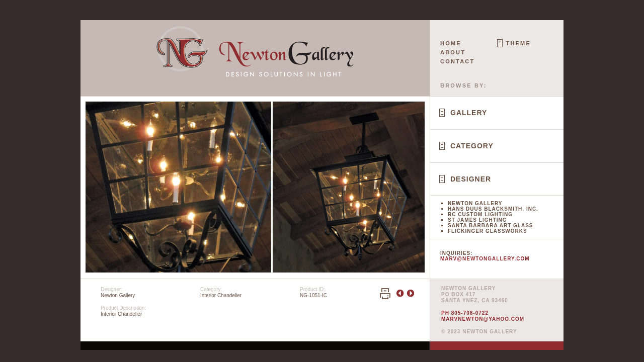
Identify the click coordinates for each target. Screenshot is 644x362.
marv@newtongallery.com (485, 259)
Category (472, 146)
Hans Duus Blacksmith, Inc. (493, 209)
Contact (457, 61)
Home (451, 43)
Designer (471, 179)
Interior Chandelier (221, 295)
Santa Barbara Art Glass (490, 225)
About (453, 52)
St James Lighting (477, 220)
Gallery (469, 113)
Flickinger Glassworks (488, 231)
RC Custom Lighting (480, 214)
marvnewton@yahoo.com (483, 319)
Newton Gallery (475, 203)
